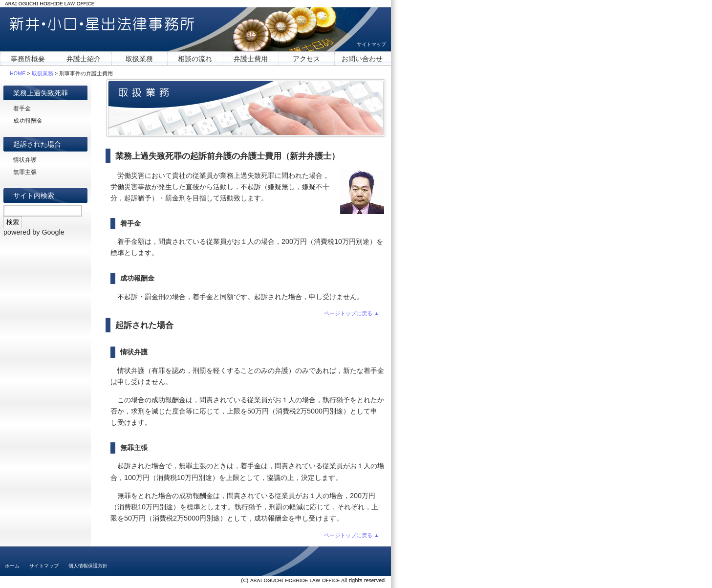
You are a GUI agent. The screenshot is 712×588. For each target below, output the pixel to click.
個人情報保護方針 (88, 566)
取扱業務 (139, 59)
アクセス (306, 59)
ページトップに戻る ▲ (352, 313)
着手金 (22, 109)
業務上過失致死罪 (41, 93)
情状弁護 (25, 160)
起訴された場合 (37, 144)
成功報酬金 (28, 121)
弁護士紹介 (84, 59)
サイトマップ (371, 44)
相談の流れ (195, 59)
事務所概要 (28, 59)
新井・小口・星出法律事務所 (102, 24)
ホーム (12, 566)
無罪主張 (25, 172)
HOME (18, 73)
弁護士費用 (251, 59)
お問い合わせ (362, 59)
